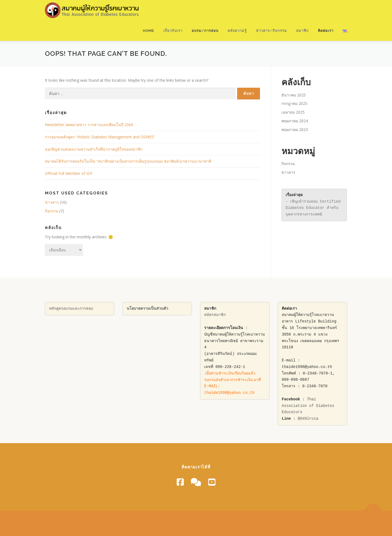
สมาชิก (302, 31)
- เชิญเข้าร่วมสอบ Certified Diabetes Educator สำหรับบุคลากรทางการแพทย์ (314, 208)
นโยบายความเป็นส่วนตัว (147, 309)
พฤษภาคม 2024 (295, 121)
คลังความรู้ (237, 31)
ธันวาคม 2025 (294, 95)
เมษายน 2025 (293, 112)
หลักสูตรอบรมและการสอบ (71, 309)
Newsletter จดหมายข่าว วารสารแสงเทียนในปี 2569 (89, 125)
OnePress (219, 523)
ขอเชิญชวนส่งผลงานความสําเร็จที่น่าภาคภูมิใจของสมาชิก (94, 149)
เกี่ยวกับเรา (173, 31)
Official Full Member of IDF (69, 173)
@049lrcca (308, 419)
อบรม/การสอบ (205, 31)
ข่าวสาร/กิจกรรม (271, 31)
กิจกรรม (52, 211)
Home (148, 31)
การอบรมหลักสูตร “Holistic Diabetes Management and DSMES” (100, 137)
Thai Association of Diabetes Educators (309, 406)
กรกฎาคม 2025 (294, 103)
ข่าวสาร (52, 202)
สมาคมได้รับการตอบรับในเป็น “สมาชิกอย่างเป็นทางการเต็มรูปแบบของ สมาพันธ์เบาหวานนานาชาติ (128, 161)
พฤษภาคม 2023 (295, 130)
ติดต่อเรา (326, 31)
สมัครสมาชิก (215, 315)
